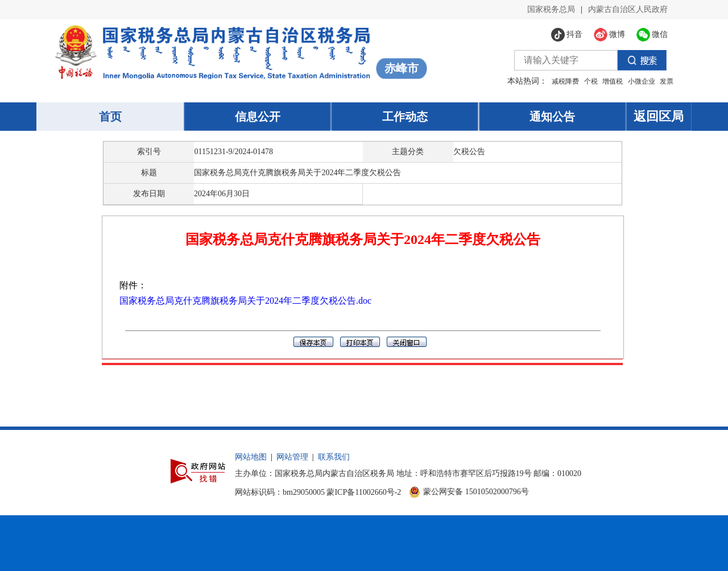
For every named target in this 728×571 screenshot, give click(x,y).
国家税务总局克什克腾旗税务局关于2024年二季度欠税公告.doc (245, 301)
